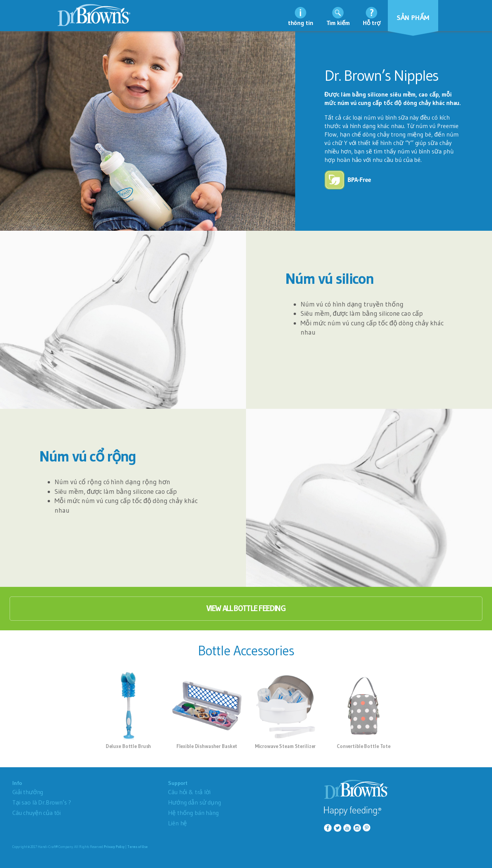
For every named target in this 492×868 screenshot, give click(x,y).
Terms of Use (137, 847)
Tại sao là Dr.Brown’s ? (42, 802)
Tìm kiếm (338, 23)
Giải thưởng (28, 792)
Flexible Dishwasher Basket (207, 746)
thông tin (301, 23)
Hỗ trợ (372, 23)
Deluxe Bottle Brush (129, 746)
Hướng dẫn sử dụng (194, 802)
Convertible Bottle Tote (364, 746)
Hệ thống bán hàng (193, 813)
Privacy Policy (114, 847)
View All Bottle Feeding (246, 608)
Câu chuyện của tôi (37, 813)
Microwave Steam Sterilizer (285, 746)
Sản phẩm (413, 18)
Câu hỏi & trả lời (189, 792)
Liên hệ (177, 823)
